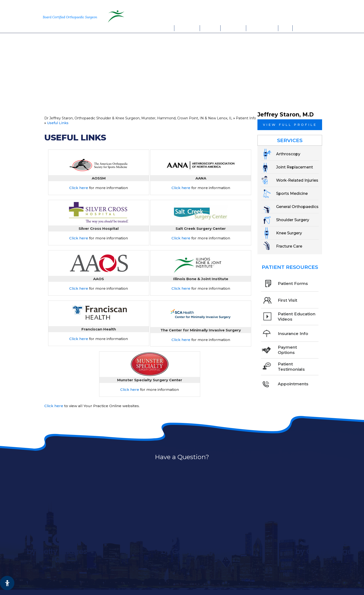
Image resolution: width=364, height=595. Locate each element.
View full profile (290, 125)
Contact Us (305, 28)
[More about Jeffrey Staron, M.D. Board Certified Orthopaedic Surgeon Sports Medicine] (72, 16)
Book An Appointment (280, 16)
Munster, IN (267, 6)
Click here (79, 188)
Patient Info (233, 28)
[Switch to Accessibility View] (7, 583)
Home (168, 28)
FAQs (285, 28)
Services (210, 28)
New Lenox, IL (301, 6)
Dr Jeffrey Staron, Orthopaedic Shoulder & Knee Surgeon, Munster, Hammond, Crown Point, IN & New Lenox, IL (138, 118)
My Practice (187, 28)
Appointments (262, 28)
